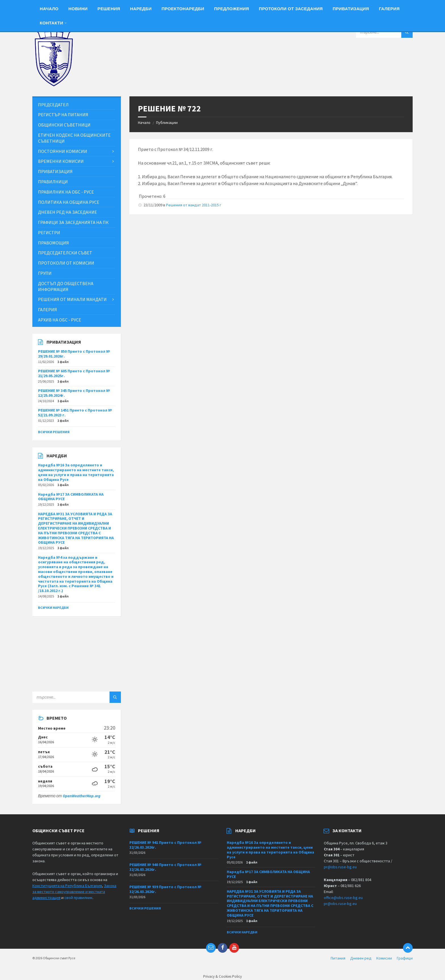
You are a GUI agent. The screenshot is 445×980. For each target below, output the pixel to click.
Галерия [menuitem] (389, 9)
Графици (405, 958)
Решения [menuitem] (109, 9)
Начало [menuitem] (49, 9)
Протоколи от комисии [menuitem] (66, 263)
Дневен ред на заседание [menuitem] (68, 212)
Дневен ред (361, 958)
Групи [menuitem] (45, 273)
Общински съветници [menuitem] (64, 125)
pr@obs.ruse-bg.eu (340, 867)
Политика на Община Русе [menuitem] (69, 202)
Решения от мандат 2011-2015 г (194, 205)
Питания (338, 958)
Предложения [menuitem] (232, 9)
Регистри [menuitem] (49, 232)
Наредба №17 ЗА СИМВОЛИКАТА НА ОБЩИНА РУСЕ (71, 497)
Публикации (167, 122)
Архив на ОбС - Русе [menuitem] (60, 320)
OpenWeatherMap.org (82, 796)
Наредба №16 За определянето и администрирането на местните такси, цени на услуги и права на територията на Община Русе (76, 472)
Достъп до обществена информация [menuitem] (66, 286)
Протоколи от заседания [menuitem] (291, 9)
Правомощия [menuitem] (53, 243)
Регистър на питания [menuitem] (63, 115)
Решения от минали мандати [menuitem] (72, 299)
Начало (144, 122)
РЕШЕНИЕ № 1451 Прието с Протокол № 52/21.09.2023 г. (75, 413)
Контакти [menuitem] (52, 23)
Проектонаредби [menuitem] (183, 9)
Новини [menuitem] (78, 9)
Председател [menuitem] (53, 105)
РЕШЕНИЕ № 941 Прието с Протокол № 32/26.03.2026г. (165, 845)
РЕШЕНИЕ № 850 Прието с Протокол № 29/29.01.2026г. (74, 354)
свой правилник (78, 898)
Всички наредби (53, 608)
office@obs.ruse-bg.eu (343, 898)
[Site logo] (54, 85)
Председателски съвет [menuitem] (65, 253)
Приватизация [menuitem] (351, 9)
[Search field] (384, 32)
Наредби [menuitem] (141, 9)
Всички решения (54, 432)
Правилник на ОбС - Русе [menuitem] (66, 192)
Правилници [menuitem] (53, 182)
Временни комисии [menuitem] (61, 161)
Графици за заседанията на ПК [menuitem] (73, 222)
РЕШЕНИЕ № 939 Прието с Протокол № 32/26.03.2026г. (165, 889)
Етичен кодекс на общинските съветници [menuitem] (74, 138)
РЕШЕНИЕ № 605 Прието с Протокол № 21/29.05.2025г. (74, 373)
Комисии (384, 958)
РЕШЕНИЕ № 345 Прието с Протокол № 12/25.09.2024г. (74, 393)
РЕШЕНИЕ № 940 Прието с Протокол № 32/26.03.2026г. (165, 867)
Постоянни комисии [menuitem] (63, 151)
